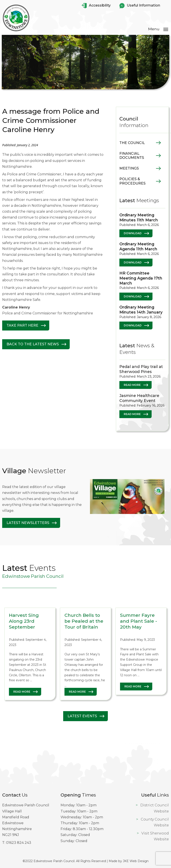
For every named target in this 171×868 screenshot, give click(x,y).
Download (133, 233)
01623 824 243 (19, 842)
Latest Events (82, 716)
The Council (132, 143)
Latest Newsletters (28, 523)
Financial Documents (132, 155)
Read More (132, 385)
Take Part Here (22, 325)
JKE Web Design (136, 861)
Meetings (129, 168)
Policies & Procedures (132, 181)
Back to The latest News (33, 344)
